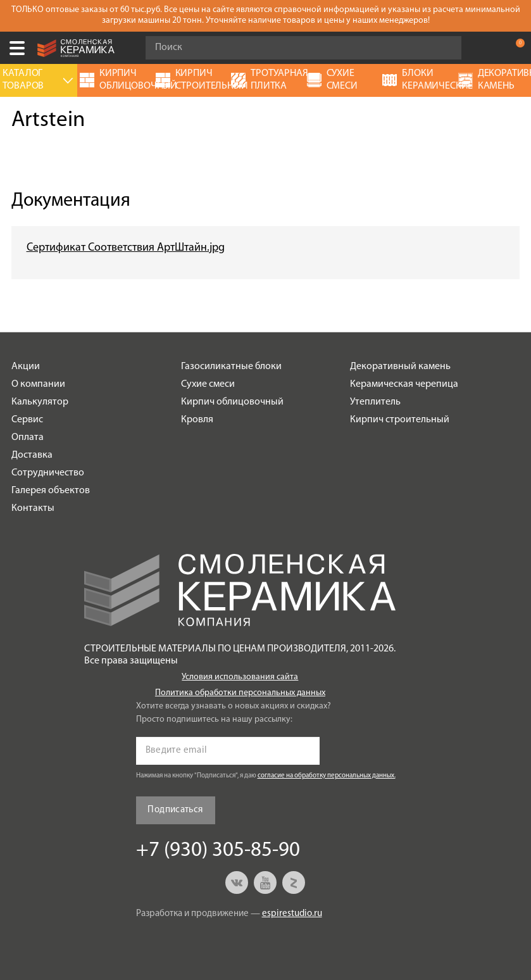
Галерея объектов (51, 491)
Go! (445, 48)
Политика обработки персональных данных (240, 693)
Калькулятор (40, 402)
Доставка (32, 455)
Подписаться (175, 810)
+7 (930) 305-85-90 (489, 48)
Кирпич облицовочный (232, 402)
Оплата (28, 437)
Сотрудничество (48, 473)
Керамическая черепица (404, 384)
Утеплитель (375, 402)
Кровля (197, 420)
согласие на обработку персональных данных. (327, 776)
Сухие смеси (208, 384)
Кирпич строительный (400, 420)
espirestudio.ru (292, 914)
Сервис (27, 420)
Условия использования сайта (240, 677)
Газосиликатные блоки (231, 367)
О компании (38, 384)
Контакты (33, 508)
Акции (26, 367)
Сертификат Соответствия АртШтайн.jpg (126, 248)
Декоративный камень (400, 367)
